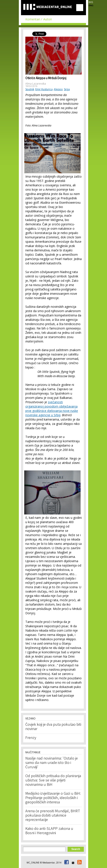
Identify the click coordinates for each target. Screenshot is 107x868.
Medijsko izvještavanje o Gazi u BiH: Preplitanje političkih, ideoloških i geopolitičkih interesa (53, 798)
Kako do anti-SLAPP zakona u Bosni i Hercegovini (49, 831)
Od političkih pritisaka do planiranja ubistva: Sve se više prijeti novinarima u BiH (53, 781)
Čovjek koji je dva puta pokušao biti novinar (53, 727)
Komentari (33, 19)
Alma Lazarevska (36, 84)
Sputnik (30, 89)
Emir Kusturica (44, 89)
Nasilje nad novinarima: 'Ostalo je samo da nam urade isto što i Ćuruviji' (52, 763)
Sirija (67, 89)
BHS (91, 2)
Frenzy (31, 738)
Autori (48, 19)
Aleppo (58, 89)
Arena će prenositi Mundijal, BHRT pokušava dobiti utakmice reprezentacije (53, 816)
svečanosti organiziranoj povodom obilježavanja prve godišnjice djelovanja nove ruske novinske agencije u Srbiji (52, 409)
